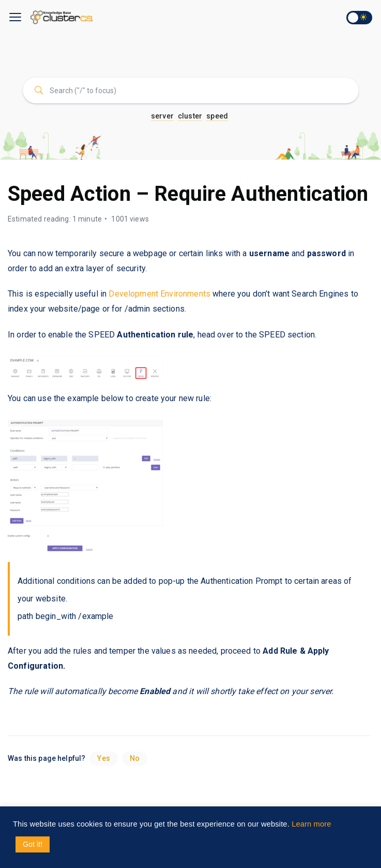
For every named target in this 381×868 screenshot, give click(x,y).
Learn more (311, 824)
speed (217, 116)
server (162, 116)
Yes (103, 758)
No (135, 758)
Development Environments (159, 294)
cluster (190, 116)
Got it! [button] (33, 844)
